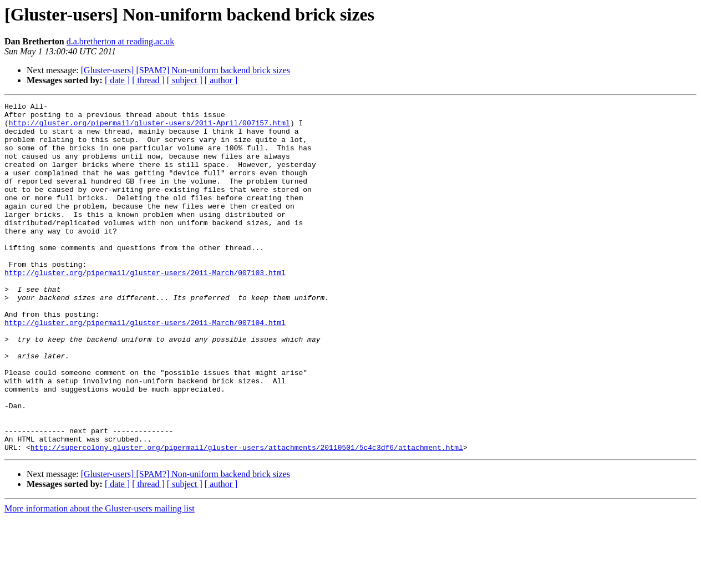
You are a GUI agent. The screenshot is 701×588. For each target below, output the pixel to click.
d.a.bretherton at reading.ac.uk (121, 41)
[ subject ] (185, 80)
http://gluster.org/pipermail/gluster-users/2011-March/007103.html (145, 307)
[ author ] (221, 80)
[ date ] (117, 80)
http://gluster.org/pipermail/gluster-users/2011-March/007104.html (145, 367)
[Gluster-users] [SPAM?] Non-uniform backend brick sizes (186, 70)
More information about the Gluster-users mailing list (100, 578)
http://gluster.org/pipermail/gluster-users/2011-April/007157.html (149, 128)
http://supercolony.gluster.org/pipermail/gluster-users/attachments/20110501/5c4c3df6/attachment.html (247, 517)
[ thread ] (148, 80)
